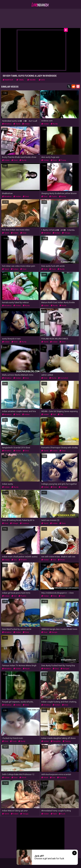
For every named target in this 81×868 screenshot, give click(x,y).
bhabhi (23, 560)
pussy (62, 160)
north (63, 306)
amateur (8, 80)
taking (67, 741)
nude (26, 669)
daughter (56, 741)
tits (60, 414)
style (54, 814)
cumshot (63, 378)
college (63, 487)
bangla (53, 632)
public (53, 197)
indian (31, 80)
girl (53, 414)
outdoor (24, 523)
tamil (20, 80)
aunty (54, 124)
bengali (65, 669)
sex (14, 560)
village (14, 523)
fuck (52, 269)
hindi (23, 778)
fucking (62, 778)
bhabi (61, 560)
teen (62, 596)
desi (42, 80)
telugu (66, 233)
